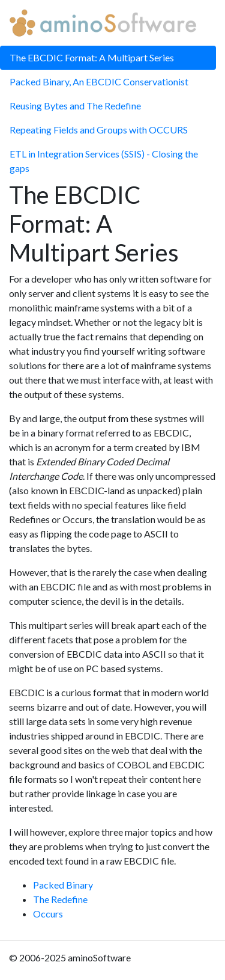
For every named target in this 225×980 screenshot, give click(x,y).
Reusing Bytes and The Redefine (75, 106)
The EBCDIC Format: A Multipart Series (92, 57)
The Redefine (60, 899)
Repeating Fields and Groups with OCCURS (99, 130)
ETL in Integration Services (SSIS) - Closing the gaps (104, 161)
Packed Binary (63, 885)
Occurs (48, 914)
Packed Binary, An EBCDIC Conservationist (99, 81)
